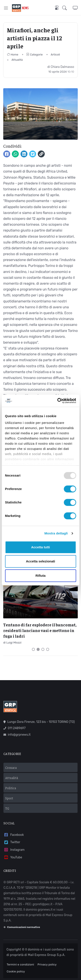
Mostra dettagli (56, 533)
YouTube (13, 857)
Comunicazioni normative (22, 927)
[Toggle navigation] (6, 8)
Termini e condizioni (20, 964)
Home (13, 55)
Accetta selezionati (40, 561)
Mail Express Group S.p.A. (47, 955)
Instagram (14, 850)
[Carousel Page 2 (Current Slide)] (38, 649)
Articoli (55, 55)
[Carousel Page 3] (43, 649)
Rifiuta (40, 576)
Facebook (14, 835)
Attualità (17, 60)
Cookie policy (16, 971)
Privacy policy (47, 964)
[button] (67, 8)
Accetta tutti (40, 547)
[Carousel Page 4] (48, 649)
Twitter (12, 842)
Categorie (35, 55)
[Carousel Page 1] (33, 649)
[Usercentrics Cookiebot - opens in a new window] (58, 401)
